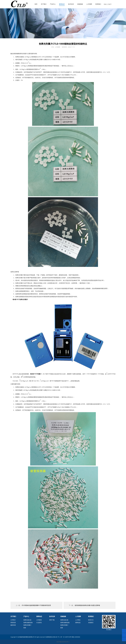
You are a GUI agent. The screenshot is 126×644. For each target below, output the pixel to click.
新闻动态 (62, 4)
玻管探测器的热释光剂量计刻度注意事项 (87, 605)
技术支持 (71, 4)
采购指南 (80, 4)
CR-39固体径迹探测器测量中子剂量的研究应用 (36, 605)
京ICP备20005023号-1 (63, 642)
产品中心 (53, 4)
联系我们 (98, 4)
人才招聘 (89, 4)
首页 (36, 4)
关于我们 (44, 4)
